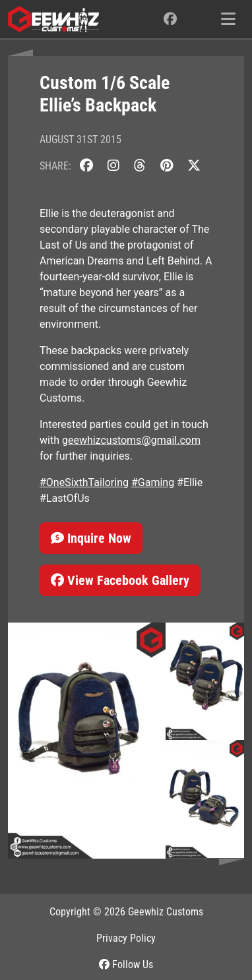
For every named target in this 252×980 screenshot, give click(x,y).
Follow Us (126, 965)
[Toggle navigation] (228, 19)
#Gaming (153, 482)
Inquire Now (91, 538)
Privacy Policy (126, 938)
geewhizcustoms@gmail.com (131, 440)
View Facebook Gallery (120, 580)
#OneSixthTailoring (84, 482)
